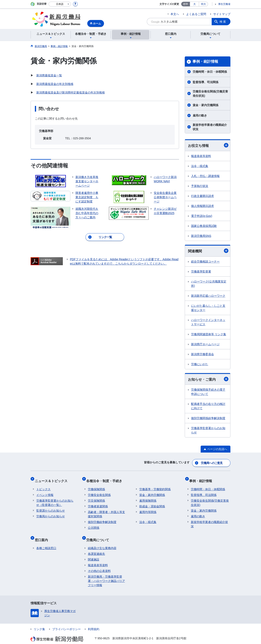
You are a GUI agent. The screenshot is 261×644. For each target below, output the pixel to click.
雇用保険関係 (148, 497)
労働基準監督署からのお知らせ (208, 431)
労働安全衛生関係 (99, 491)
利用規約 (94, 622)
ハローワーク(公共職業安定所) (209, 284)
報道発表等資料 (201, 156)
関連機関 (208, 251)
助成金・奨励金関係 (152, 503)
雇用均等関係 (148, 508)
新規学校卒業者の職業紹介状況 (210, 127)
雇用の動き (200, 115)
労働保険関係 (96, 486)
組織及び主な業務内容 (102, 541)
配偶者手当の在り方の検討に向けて (208, 407)
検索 (223, 22)
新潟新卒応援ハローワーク (208, 296)
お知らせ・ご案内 (208, 380)
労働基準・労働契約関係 (155, 486)
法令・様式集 (200, 166)
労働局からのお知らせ (51, 513)
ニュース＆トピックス (53, 479)
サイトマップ (222, 14)
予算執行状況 (200, 186)
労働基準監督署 (201, 272)
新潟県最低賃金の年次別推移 (55, 84)
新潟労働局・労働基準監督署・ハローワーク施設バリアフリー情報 (106, 574)
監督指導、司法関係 (206, 82)
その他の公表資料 (99, 564)
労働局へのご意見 (212, 463)
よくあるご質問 (196, 14)
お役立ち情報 (208, 146)
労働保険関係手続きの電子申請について (208, 393)
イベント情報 (45, 491)
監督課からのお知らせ (51, 507)
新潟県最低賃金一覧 (49, 75)
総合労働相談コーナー (205, 262)
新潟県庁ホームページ (205, 345)
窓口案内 (43, 534)
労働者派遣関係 (98, 503)
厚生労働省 (224, 4)
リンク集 (39, 622)
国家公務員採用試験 (204, 226)
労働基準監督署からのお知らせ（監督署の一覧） (55, 499)
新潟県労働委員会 (202, 355)
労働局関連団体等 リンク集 (209, 335)
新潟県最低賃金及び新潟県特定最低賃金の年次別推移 (71, 92)
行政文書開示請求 (202, 196)
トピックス (43, 486)
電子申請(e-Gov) (202, 216)
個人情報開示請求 (202, 206)
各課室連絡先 (96, 547)
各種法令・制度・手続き (106, 479)
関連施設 (94, 553)
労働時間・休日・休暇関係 (210, 72)
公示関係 (94, 524)
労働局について (99, 534)
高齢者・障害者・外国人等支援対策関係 (106, 510)
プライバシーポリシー (66, 622)
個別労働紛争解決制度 (102, 518)
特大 (203, 4)
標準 (186, 4)
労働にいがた (200, 365)
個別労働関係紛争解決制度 (208, 419)
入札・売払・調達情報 (205, 176)
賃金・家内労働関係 (206, 105)
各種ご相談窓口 (46, 541)
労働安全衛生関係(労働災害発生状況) (210, 94)
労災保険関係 (96, 497)
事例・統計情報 (205, 62)
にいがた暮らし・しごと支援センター (208, 308)
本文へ (175, 14)
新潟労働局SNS (201, 236)
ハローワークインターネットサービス (208, 323)
